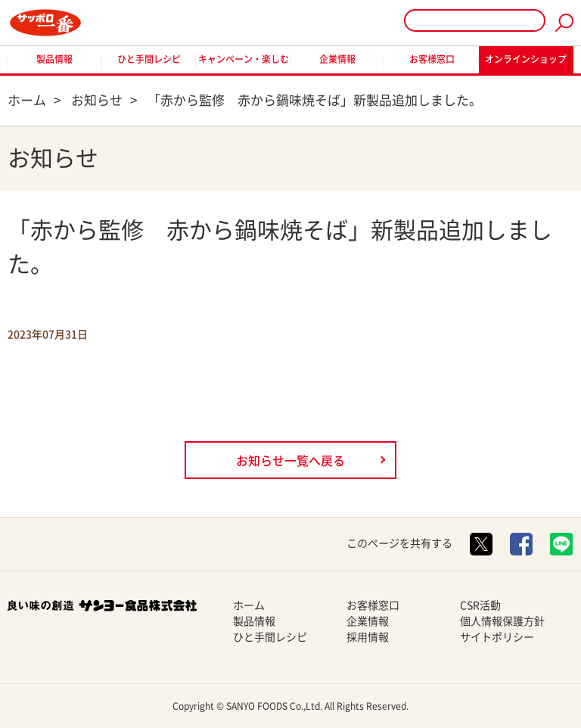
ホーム (249, 605)
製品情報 (54, 59)
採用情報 (368, 637)
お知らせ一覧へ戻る (290, 461)
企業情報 (337, 59)
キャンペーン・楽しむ (244, 59)
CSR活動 (480, 605)
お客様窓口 (432, 59)
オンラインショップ (526, 59)
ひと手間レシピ (149, 59)
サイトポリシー (497, 637)
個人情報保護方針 (502, 621)
